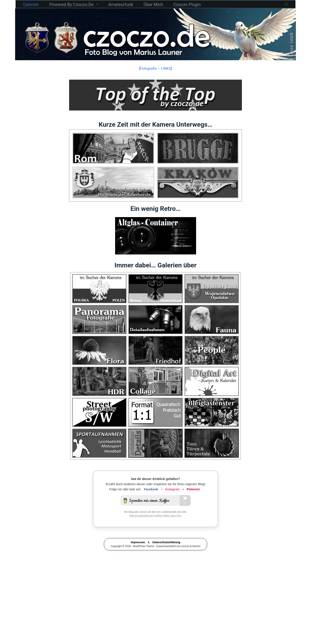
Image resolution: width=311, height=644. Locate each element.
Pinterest (193, 496)
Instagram (172, 496)
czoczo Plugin (187, 5)
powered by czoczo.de (74, 5)
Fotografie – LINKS (156, 68)
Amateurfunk (121, 5)
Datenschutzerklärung (166, 549)
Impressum (138, 549)
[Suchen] (286, 4)
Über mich (153, 5)
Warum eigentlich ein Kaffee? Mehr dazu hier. (155, 523)
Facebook (151, 496)
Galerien (31, 5)
